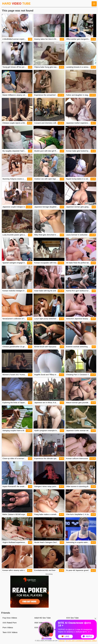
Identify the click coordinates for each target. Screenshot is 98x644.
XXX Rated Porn (10, 623)
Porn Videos (8, 627)
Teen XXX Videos (10, 632)
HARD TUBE (16, 4)
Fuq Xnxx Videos (10, 618)
